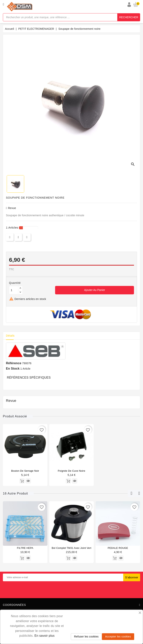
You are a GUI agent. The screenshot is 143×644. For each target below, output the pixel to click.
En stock (13, 369)
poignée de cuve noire (71, 471)
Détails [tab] (10, 336)
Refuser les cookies (86, 637)
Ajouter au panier (95, 290)
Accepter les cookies (118, 637)
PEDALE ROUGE (118, 548)
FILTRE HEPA (25, 548)
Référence (14, 363)
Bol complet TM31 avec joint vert (71, 548)
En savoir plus (45, 636)
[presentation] (72, 589)
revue (11, 208)
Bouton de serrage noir (25, 471)
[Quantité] (14, 290)
